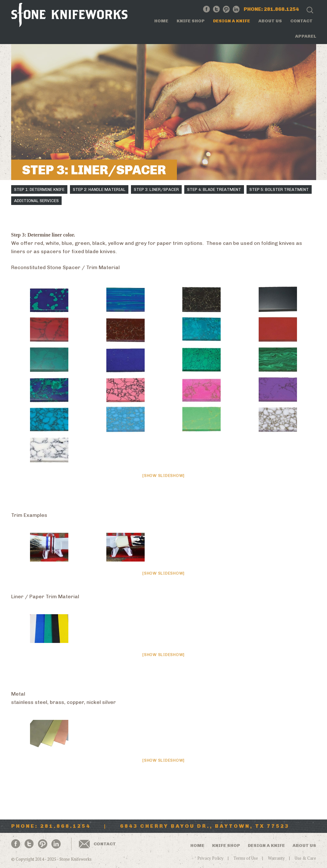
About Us (270, 21)
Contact (301, 21)
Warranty (276, 858)
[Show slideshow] (163, 476)
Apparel (306, 36)
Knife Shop (191, 21)
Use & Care (305, 858)
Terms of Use (246, 858)
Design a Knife (232, 21)
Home (161, 21)
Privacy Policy (210, 858)
